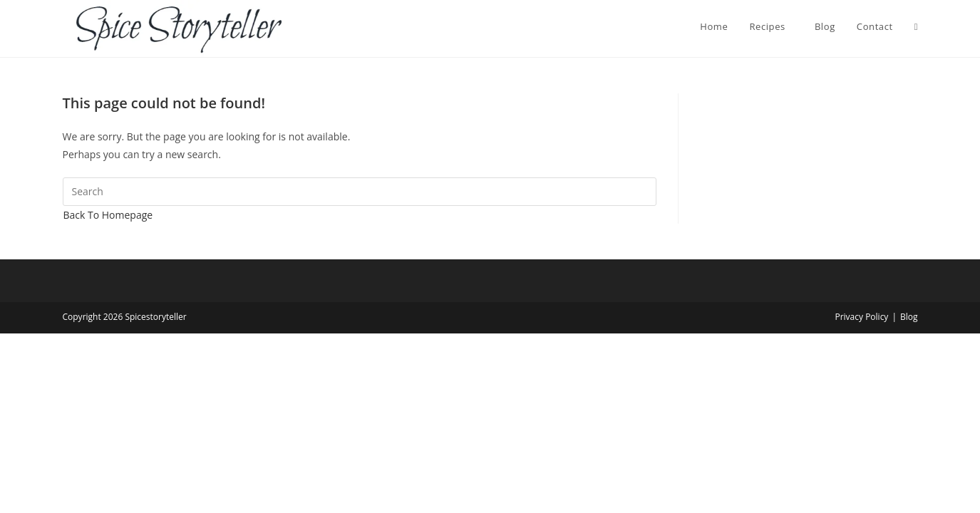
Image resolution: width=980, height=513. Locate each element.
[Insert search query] (360, 192)
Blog (909, 317)
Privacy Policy (861, 317)
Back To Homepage (108, 215)
